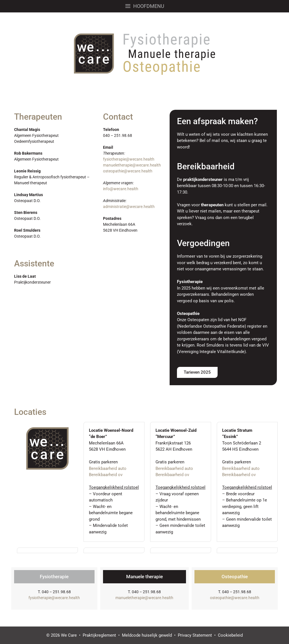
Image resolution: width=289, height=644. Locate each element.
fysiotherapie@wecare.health (129, 159)
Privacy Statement (195, 635)
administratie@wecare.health (129, 207)
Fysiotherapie (54, 577)
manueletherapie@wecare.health (132, 165)
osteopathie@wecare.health (128, 171)
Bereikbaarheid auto (108, 468)
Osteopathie (235, 577)
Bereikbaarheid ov (106, 475)
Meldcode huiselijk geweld (147, 635)
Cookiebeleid (230, 635)
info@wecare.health (121, 189)
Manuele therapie (144, 577)
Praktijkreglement (99, 635)
